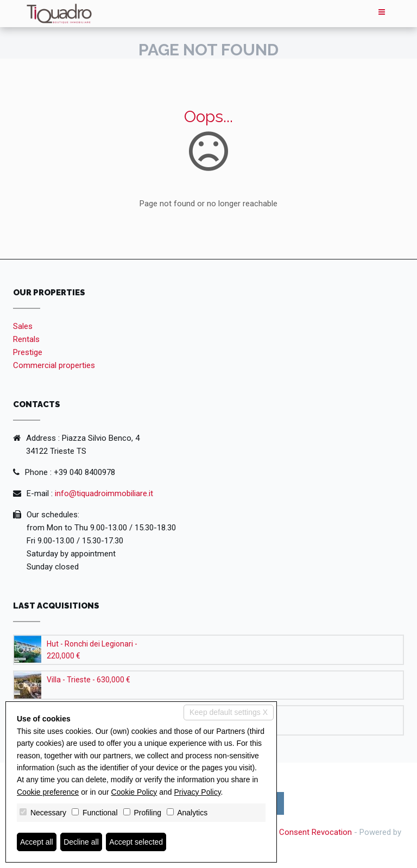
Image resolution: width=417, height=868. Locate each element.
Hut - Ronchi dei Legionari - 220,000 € (92, 650)
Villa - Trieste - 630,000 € (89, 680)
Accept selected (136, 842)
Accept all (37, 842)
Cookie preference (48, 792)
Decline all (81, 842)
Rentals (26, 339)
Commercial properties (54, 365)
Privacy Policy (198, 792)
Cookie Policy (134, 792)
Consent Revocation (315, 832)
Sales (23, 326)
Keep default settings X (229, 712)
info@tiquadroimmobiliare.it (104, 493)
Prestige (28, 352)
